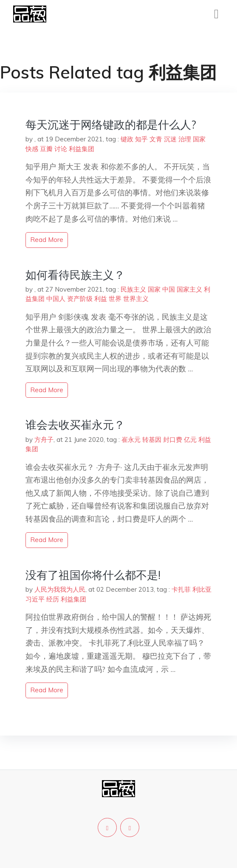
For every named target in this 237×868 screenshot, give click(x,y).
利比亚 (202, 589)
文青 (156, 139)
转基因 (152, 440)
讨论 (61, 149)
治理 (185, 139)
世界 (115, 299)
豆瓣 (46, 149)
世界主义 (136, 299)
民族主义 (133, 289)
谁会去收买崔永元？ (75, 425)
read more (47, 240)
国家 (199, 139)
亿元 (190, 440)
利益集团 (82, 149)
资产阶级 (80, 299)
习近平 (35, 599)
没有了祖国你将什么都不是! (93, 575)
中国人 (56, 299)
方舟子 (44, 440)
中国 (169, 289)
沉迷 (170, 139)
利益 (101, 299)
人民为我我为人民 (60, 589)
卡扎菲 (181, 589)
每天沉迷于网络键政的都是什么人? (111, 125)
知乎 (141, 139)
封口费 (173, 440)
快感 (32, 149)
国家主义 (189, 289)
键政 (127, 139)
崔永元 (131, 440)
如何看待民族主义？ (75, 275)
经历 (53, 599)
